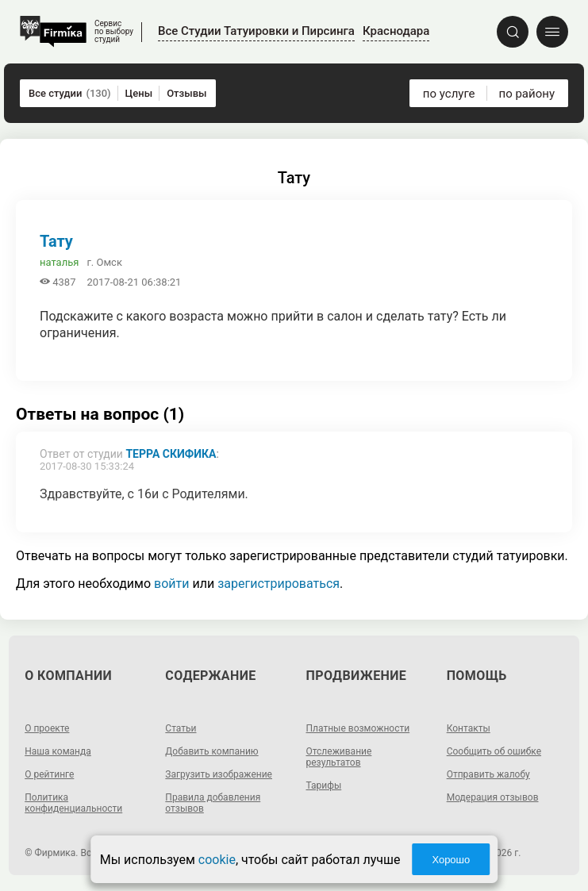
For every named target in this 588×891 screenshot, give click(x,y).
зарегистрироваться (279, 584)
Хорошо (451, 860)
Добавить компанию (211, 751)
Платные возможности (358, 728)
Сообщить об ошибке (494, 751)
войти (171, 584)
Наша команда (58, 751)
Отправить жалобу (488, 774)
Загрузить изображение (219, 774)
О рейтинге (49, 774)
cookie (217, 860)
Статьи (181, 728)
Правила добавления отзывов (213, 803)
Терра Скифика (171, 454)
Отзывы (186, 93)
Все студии (70, 93)
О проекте (47, 728)
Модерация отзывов (493, 797)
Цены (139, 93)
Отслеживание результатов (339, 757)
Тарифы (324, 785)
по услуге (449, 94)
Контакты (469, 728)
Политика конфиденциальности (73, 803)
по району (527, 94)
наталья (59, 262)
